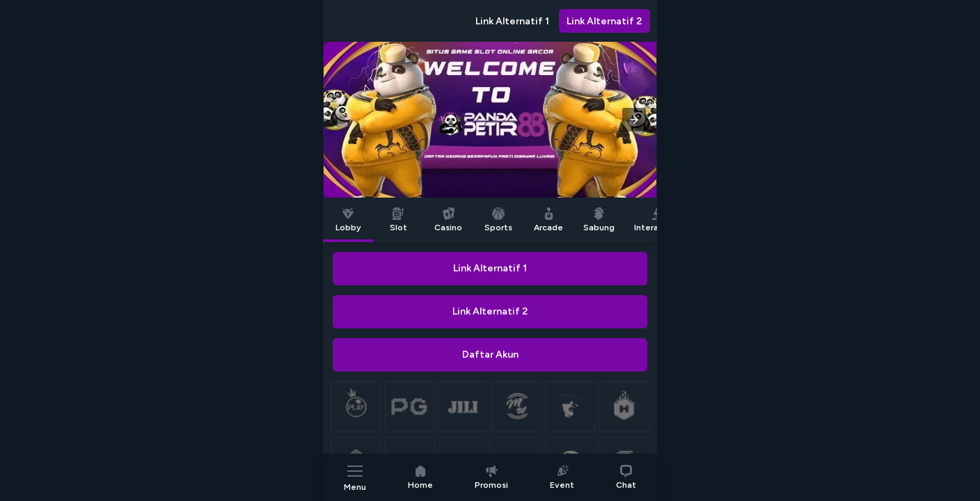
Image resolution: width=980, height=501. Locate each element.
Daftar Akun (490, 355)
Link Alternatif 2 (604, 21)
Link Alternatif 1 (512, 21)
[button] (634, 120)
